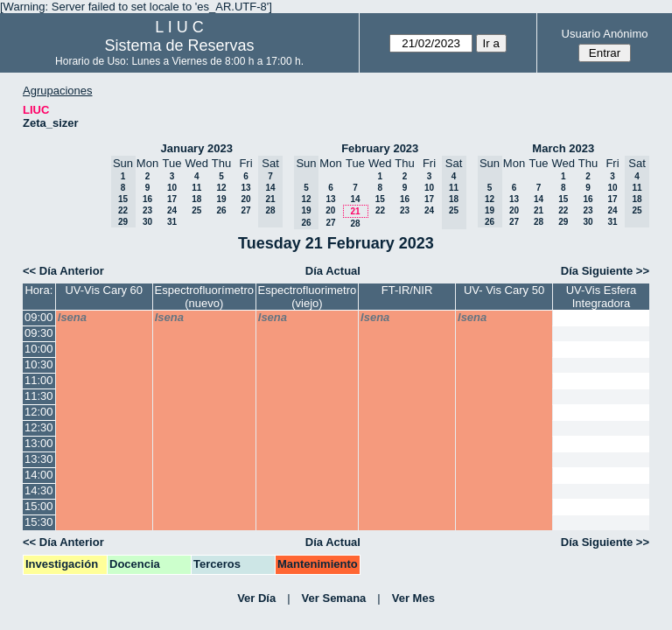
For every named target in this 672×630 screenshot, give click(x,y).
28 (355, 224)
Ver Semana (334, 598)
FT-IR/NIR (407, 290)
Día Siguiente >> (605, 271)
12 (221, 188)
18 (196, 199)
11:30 (39, 396)
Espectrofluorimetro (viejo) (308, 297)
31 (172, 222)
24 (172, 210)
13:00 (39, 443)
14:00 (39, 475)
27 (245, 210)
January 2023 (197, 148)
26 (221, 210)
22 (380, 210)
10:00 (39, 349)
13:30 (39, 459)
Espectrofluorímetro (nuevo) (204, 297)
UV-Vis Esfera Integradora (602, 297)
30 (147, 222)
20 (245, 199)
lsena (72, 317)
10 (172, 188)
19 (221, 199)
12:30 (39, 427)
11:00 (39, 380)
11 (196, 188)
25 (196, 210)
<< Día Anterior (63, 271)
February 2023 (380, 148)
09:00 (39, 317)
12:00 (39, 412)
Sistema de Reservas (180, 45)
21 (355, 211)
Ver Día (256, 598)
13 (245, 188)
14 (355, 199)
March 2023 (563, 148)
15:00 (39, 506)
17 (172, 199)
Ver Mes (413, 598)
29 (563, 222)
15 (380, 199)
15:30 (39, 522)
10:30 (39, 364)
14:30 (39, 490)
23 (147, 210)
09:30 (39, 333)
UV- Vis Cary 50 (504, 290)
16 (147, 199)
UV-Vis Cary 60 (104, 290)
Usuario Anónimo (605, 34)
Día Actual (333, 271)
